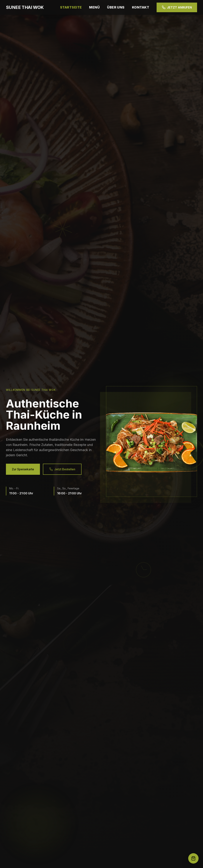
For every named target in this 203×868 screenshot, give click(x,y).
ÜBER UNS (116, 7)
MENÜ (94, 7)
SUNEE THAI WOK (25, 7)
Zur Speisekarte (23, 469)
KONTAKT (141, 7)
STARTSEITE (71, 7)
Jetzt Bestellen (62, 469)
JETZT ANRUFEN (177, 7)
